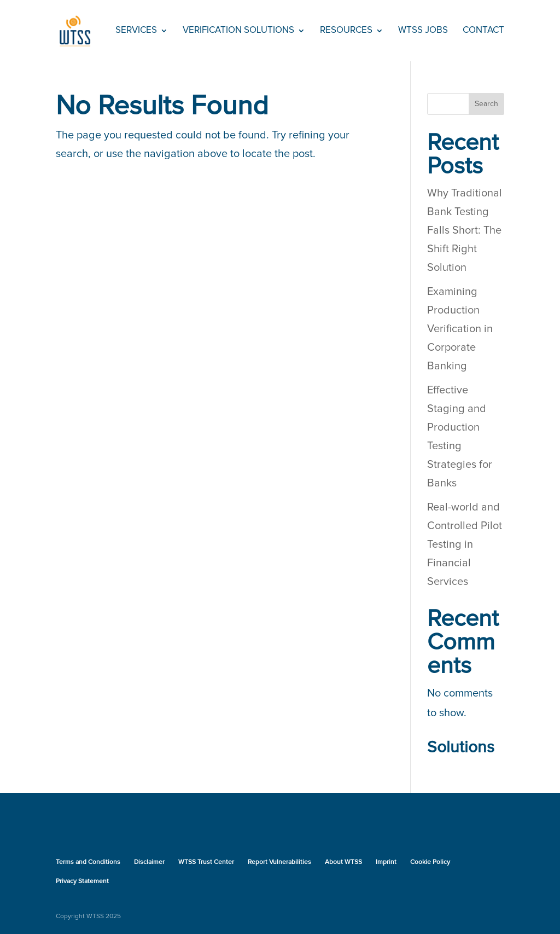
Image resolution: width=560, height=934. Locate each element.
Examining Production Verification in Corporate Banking (460, 329)
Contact (483, 31)
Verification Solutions (238, 31)
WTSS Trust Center (206, 862)
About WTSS (343, 862)
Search (486, 104)
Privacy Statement (82, 881)
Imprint (386, 862)
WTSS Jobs (423, 31)
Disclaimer (149, 862)
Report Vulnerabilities (279, 862)
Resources (346, 31)
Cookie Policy (430, 862)
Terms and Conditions (88, 862)
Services (136, 31)
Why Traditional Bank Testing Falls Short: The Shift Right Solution (465, 230)
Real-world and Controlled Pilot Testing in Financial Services (465, 544)
